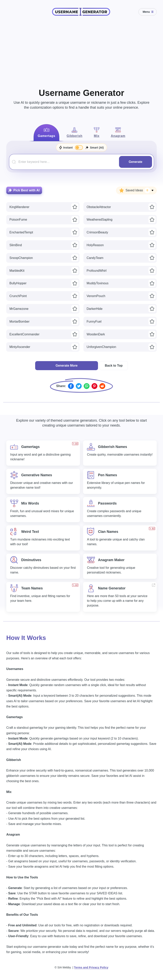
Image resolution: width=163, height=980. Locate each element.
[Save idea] (75, 207)
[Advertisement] (81, 51)
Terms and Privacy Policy (91, 967)
